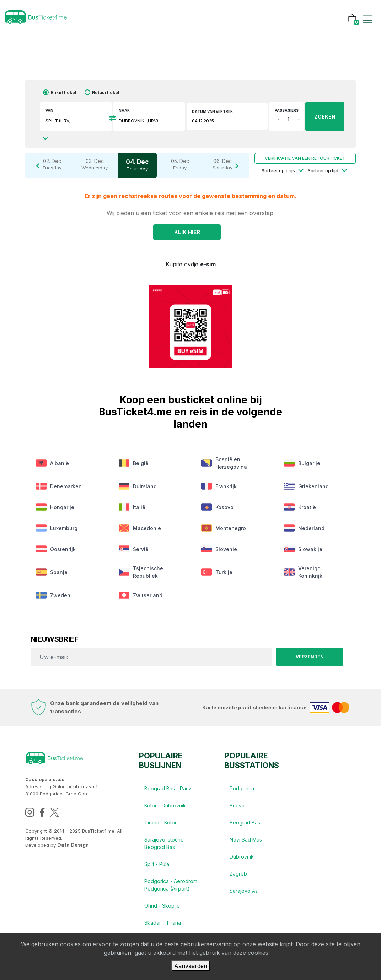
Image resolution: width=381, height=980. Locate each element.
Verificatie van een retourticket (305, 158)
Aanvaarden (191, 966)
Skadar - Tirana (163, 923)
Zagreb (238, 874)
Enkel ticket (63, 92)
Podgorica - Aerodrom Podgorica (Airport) (171, 885)
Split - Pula (157, 864)
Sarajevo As (244, 891)
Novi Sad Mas (246, 840)
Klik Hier (187, 232)
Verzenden (310, 657)
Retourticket (106, 92)
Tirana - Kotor (160, 823)
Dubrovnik (242, 857)
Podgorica (242, 788)
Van (49, 110)
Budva (237, 805)
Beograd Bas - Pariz (168, 788)
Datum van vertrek (212, 111)
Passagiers (287, 110)
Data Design (73, 845)
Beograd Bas (245, 823)
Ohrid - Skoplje (162, 906)
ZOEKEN (325, 117)
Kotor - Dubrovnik (165, 805)
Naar (124, 110)
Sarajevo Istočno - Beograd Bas (166, 843)
